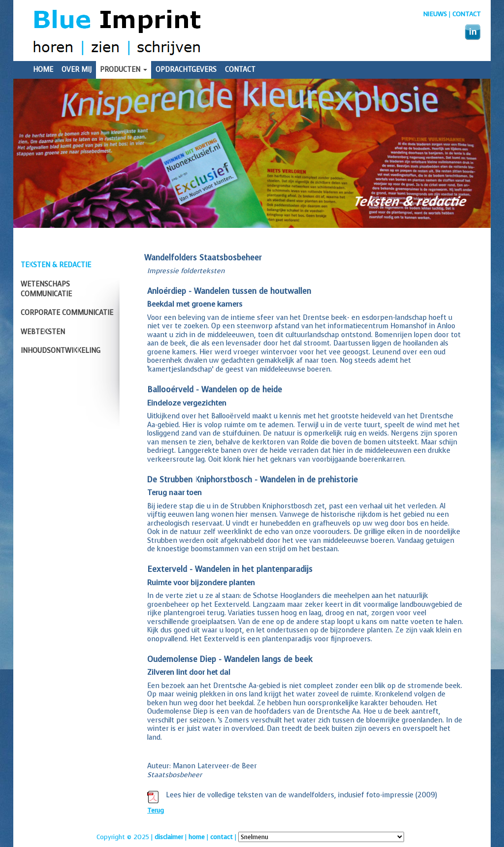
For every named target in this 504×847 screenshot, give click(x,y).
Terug (156, 810)
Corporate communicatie (67, 313)
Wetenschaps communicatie (46, 289)
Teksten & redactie (56, 265)
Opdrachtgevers (186, 70)
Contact (467, 14)
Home (43, 70)
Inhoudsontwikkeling (61, 351)
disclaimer (169, 837)
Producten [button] (124, 70)
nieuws (435, 14)
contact (221, 837)
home (197, 837)
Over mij (77, 70)
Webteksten (43, 332)
